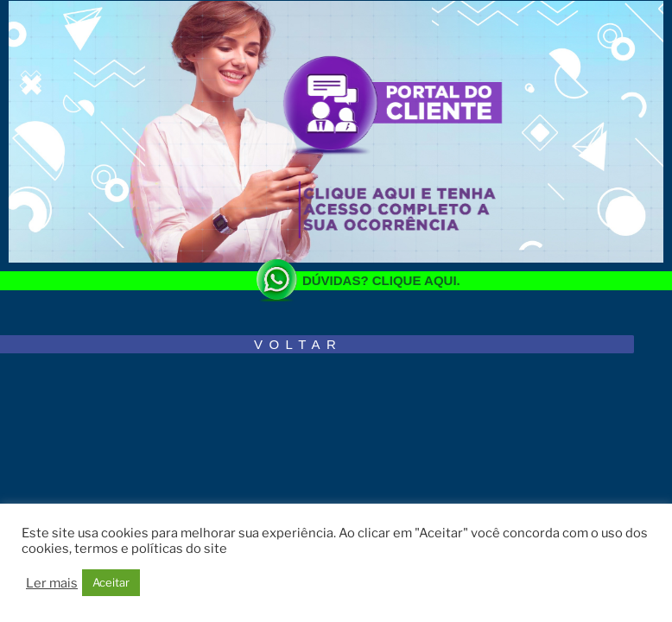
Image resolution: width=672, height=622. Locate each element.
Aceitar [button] (111, 582)
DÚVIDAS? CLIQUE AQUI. (381, 280)
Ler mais (52, 583)
